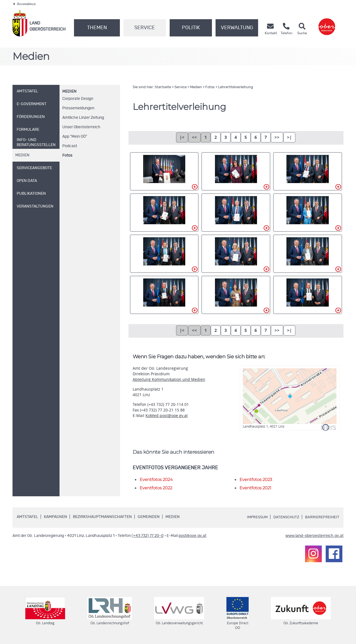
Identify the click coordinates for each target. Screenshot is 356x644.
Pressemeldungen (78, 108)
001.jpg (164, 171)
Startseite (163, 87)
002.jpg (236, 171)
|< (182, 137)
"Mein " (75, 137)
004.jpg (164, 213)
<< (194, 137)
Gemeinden (149, 517)
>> (277, 137)
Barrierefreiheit (322, 517)
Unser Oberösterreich (81, 127)
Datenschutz (285, 517)
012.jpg (308, 295)
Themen (97, 28)
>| (289, 137)
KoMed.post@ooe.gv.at (167, 415)
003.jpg (308, 171)
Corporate (78, 99)
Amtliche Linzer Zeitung (83, 118)
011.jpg (236, 295)
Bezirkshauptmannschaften (102, 517)
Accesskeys (25, 4)
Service (145, 28)
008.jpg (236, 254)
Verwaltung (237, 28)
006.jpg (308, 213)
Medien (69, 92)
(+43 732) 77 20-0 (148, 536)
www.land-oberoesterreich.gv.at (314, 536)
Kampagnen (55, 517)
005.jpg (236, 213)
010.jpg (164, 295)
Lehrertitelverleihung (236, 87)
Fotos (67, 156)
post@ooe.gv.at (192, 536)
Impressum (255, 517)
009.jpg (308, 254)
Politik (191, 28)
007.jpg (164, 254)
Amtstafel (27, 517)
